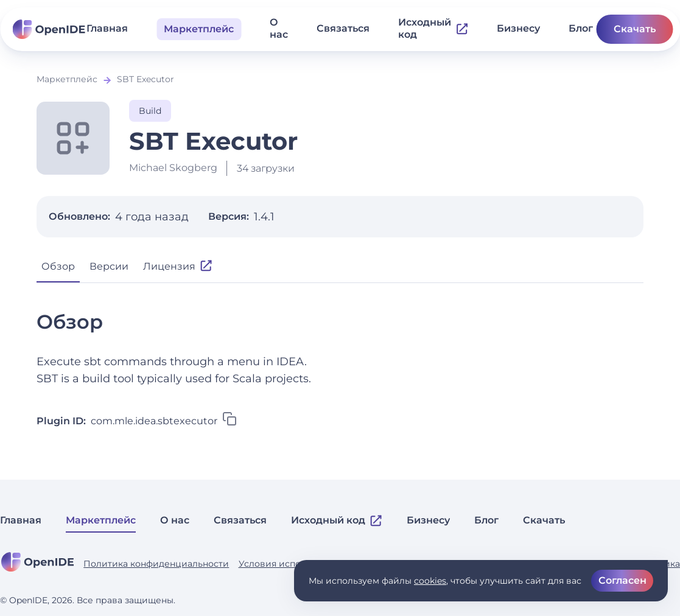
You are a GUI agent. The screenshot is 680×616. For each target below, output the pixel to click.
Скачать (635, 29)
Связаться (343, 28)
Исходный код (433, 28)
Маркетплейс (67, 79)
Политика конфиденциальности (156, 564)
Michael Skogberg (173, 168)
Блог (581, 28)
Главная (107, 28)
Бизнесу (518, 28)
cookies (430, 581)
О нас (279, 28)
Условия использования (293, 564)
